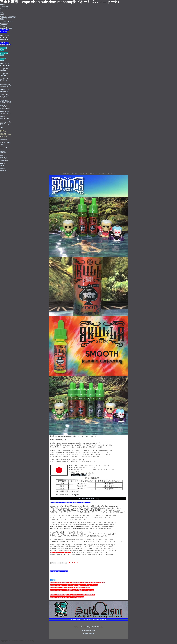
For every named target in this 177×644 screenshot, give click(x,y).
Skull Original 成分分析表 (79, 475)
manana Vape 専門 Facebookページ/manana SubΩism (88, 619)
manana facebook (3, 152)
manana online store (89, 630)
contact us (3, 139)
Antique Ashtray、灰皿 (5, 118)
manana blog (4, 148)
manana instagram (3, 169)
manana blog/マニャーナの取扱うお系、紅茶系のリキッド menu (70, 588)
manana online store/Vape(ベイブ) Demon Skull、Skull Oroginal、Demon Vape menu (77, 583)
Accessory (4, 24)
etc (1, 11)
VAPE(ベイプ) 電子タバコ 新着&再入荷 (4, 37)
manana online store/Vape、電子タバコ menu (88, 627)
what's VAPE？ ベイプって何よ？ (61, 553)
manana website (89, 633)
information (4, 9)
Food (2, 127)
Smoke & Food (6, 28)
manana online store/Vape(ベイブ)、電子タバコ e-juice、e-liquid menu (73, 595)
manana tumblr (3, 165)
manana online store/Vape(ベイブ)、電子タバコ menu (67, 597)
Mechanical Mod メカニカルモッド (5, 85)
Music (2, 26)
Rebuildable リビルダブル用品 (5, 101)
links (2, 15)
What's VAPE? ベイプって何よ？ (5, 113)
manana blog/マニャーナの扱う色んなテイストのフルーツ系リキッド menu (74, 585)
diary (2, 13)
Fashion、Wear (6, 22)
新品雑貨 (4, 19)
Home (2, 5)
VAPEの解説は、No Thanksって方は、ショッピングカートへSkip (70, 503)
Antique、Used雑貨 (8, 17)
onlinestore (4, 7)
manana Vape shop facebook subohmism (4, 158)
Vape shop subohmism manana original (5, 107)
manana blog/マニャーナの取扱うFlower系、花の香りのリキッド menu (72, 590)
